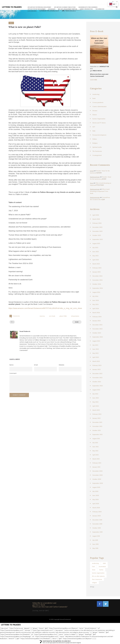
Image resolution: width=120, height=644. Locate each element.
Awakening (96, 94)
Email (36, 365)
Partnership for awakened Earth (49, 11)
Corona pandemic (98, 102)
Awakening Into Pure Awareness (88, 7)
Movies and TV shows (99, 123)
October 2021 (97, 430)
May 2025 (95, 256)
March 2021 (96, 459)
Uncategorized (97, 155)
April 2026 (96, 215)
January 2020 (97, 516)
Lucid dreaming (32, 11)
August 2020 (96, 487)
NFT (94, 127)
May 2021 (95, 451)
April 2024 (96, 308)
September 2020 (98, 483)
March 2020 (96, 508)
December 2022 (97, 374)
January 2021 (96, 467)
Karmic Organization (86, 9)
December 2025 (97, 227)
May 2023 (95, 353)
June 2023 (96, 349)
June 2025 (96, 252)
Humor (95, 115)
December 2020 (97, 471)
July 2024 (95, 296)
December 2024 (97, 276)
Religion (95, 143)
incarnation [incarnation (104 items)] (102, 567)
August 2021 (96, 439)
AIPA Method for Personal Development (39, 7)
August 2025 (96, 243)
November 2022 (97, 378)
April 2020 (96, 504)
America (42, 316)
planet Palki (63, 316)
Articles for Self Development (37, 9)
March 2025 (96, 264)
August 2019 (96, 536)
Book (94, 98)
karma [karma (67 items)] (101, 570)
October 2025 (97, 235)
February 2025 (97, 268)
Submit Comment (19, 395)
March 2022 (96, 410)
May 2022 (95, 402)
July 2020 (95, 491)
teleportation (75, 316)
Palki (94, 131)
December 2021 (97, 422)
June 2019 (95, 544)
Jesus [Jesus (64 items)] (94, 570)
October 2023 (97, 333)
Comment (13, 373)
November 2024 (97, 280)
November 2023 (97, 329)
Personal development (99, 135)
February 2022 (97, 414)
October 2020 (97, 479)
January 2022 (96, 418)
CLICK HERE (94, 80)
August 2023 (96, 341)
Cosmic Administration (99, 107)
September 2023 (98, 337)
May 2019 (95, 548)
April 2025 (96, 260)
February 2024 (97, 317)
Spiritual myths (97, 147)
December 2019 (97, 520)
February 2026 (97, 223)
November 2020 (97, 475)
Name (11, 365)
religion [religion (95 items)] (94, 583)
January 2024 (96, 321)
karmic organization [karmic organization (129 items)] (98, 573)
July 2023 (95, 345)
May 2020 (95, 499)
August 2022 (96, 390)
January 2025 (96, 272)
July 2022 (95, 394)
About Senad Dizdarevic (69, 11)
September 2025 (98, 239)
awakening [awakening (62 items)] (95, 563)
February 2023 (97, 365)
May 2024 (95, 304)
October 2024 (97, 284)
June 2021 (95, 447)
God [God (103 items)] (93, 567)
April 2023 (96, 357)
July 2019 (95, 540)
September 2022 (98, 386)
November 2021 (97, 426)
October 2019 (97, 528)
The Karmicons (100, 9)
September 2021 (97, 434)
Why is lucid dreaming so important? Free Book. (100, 191)
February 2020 (97, 512)
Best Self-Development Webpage (68, 9)
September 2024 (98, 288)
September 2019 (97, 532)
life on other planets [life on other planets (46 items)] (98, 576)
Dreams (95, 111)
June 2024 (96, 300)
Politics (95, 139)
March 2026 (96, 219)
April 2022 (96, 406)
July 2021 (95, 443)
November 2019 (97, 524)
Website (61, 365)
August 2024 (96, 292)
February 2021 (97, 463)
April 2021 (95, 455)
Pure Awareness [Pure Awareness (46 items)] (97, 579)
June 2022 (96, 398)
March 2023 (96, 361)
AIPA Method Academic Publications (65, 7)
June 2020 (96, 495)
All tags (92, 587)
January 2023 (96, 369)
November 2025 (97, 231)
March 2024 (96, 313)
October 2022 (97, 382)
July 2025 (95, 248)
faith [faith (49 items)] (104, 563)
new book (52, 316)
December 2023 (97, 325)
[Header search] (117, 7)
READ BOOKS (52, 9)
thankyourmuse (95, 177)
